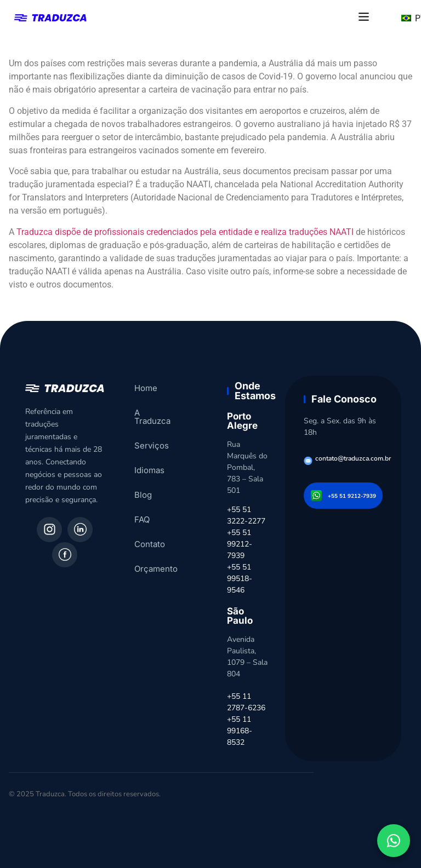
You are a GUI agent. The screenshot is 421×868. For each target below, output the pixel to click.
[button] (364, 18)
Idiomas (149, 462)
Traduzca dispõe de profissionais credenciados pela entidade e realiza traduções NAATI (185, 232)
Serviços (152, 437)
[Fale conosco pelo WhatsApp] (394, 841)
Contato (150, 536)
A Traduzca (156, 413)
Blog (143, 487)
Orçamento (156, 561)
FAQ (142, 511)
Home (146, 388)
